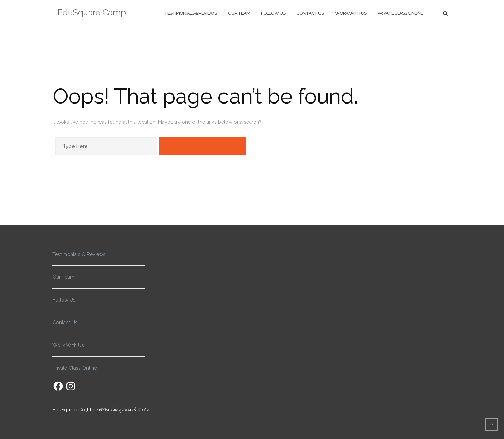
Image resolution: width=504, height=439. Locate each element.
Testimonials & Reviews (190, 13)
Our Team (239, 13)
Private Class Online (400, 13)
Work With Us (351, 13)
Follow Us (273, 13)
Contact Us (310, 13)
